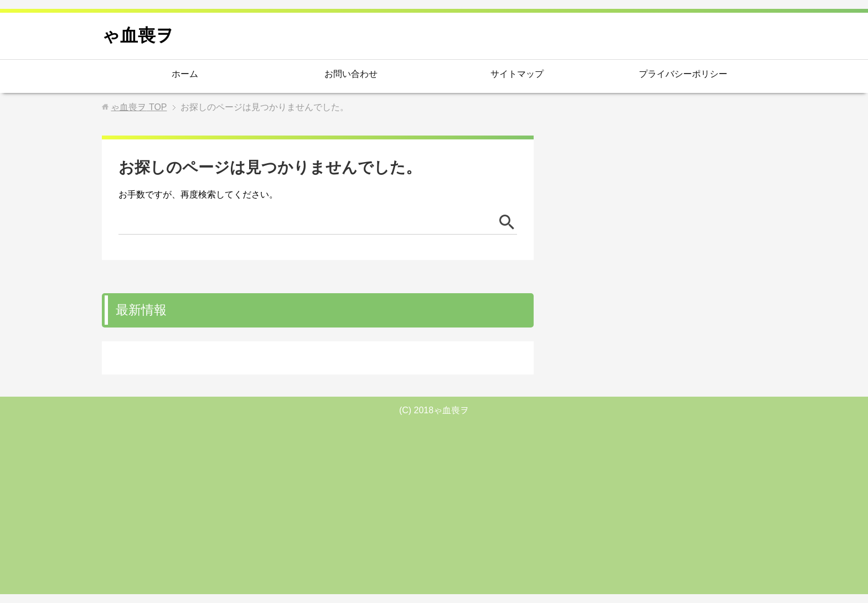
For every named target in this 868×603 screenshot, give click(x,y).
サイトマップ (517, 74)
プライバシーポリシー (683, 74)
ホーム (185, 74)
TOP (139, 107)
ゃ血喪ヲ (138, 35)
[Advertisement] (434, 503)
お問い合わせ (351, 74)
